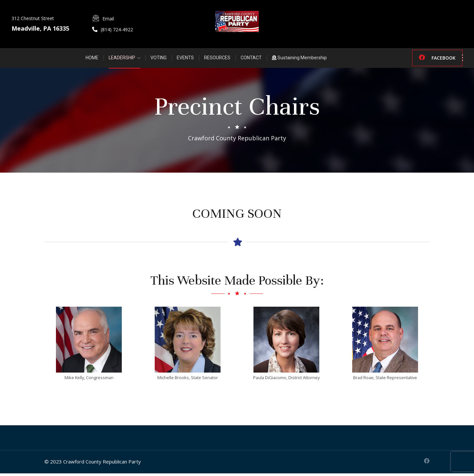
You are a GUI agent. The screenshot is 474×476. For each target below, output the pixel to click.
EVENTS (185, 58)
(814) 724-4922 (117, 29)
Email (108, 19)
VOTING (158, 58)
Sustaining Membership (299, 58)
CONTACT (251, 58)
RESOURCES (217, 58)
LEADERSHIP (122, 58)
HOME (92, 58)
